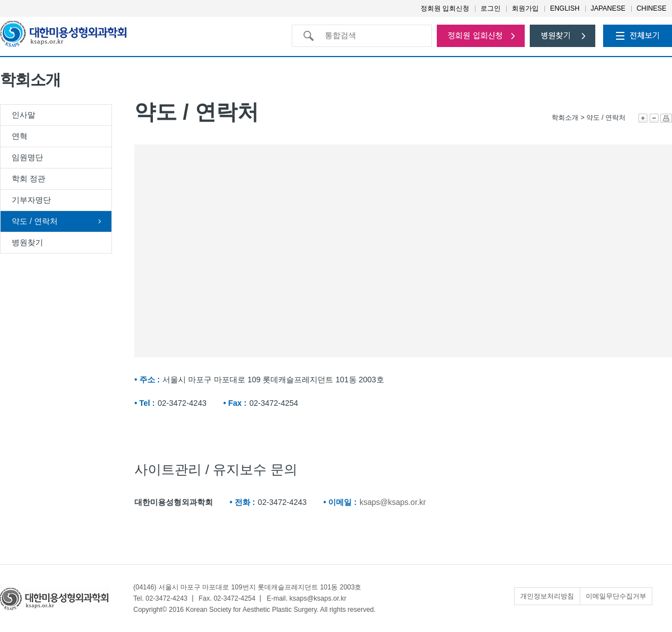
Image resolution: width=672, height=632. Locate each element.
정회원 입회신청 (445, 8)
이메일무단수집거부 (616, 596)
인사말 (24, 115)
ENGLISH (565, 8)
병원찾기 (27, 242)
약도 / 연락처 (35, 221)
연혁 (20, 136)
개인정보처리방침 (547, 596)
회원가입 (525, 8)
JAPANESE (608, 8)
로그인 (491, 8)
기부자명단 (31, 200)
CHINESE (652, 8)
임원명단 (27, 157)
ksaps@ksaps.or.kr (393, 502)
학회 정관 (29, 179)
